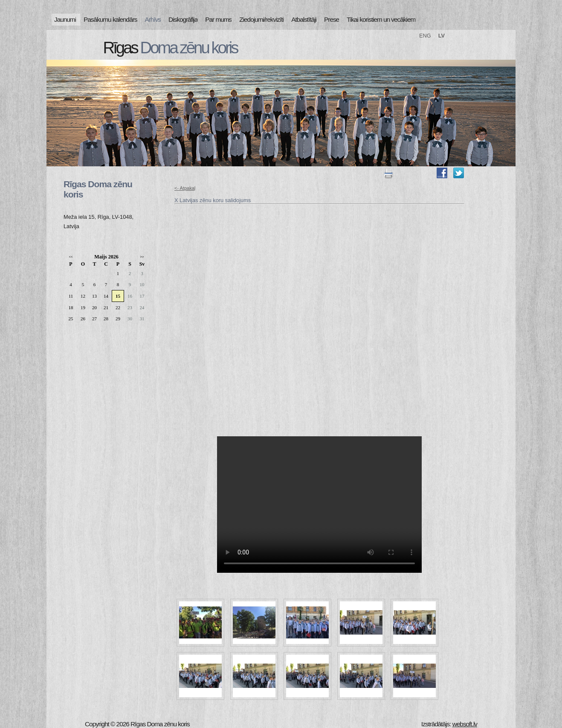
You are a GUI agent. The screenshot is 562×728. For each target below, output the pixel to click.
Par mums (218, 19)
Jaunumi (65, 19)
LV (442, 36)
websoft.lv (465, 724)
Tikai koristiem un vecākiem (381, 19)
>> (142, 257)
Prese (332, 19)
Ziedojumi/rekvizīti (261, 19)
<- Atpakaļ (185, 188)
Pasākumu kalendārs (110, 19)
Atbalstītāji (304, 19)
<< (71, 257)
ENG (425, 36)
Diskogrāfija (183, 19)
